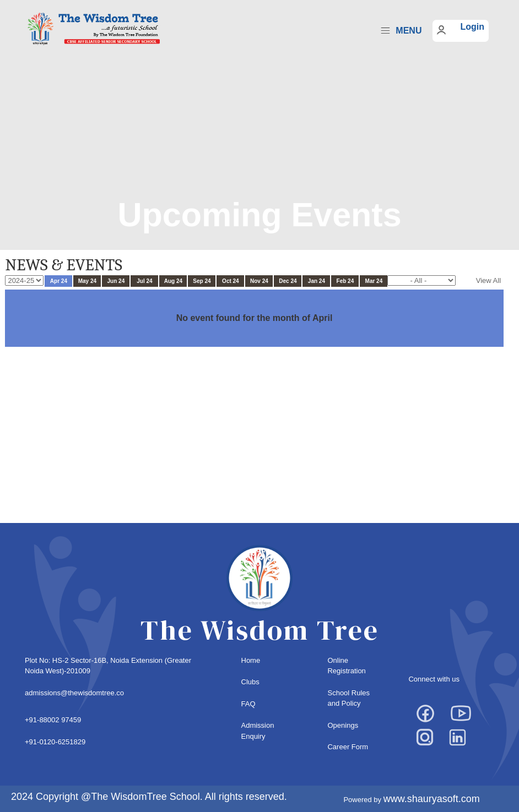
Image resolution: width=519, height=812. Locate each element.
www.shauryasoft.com (432, 799)
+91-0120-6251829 (55, 742)
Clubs (250, 682)
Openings (343, 725)
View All (488, 280)
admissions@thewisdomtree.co (74, 693)
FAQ (248, 704)
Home (251, 660)
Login (472, 27)
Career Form (348, 747)
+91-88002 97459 (53, 720)
